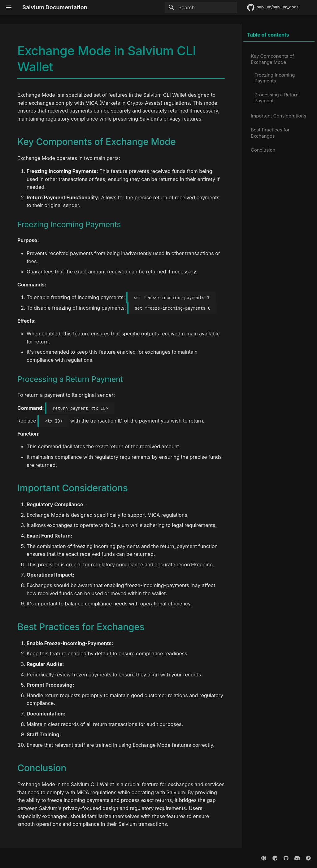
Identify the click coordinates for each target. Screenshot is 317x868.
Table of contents (268, 35)
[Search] (201, 7)
